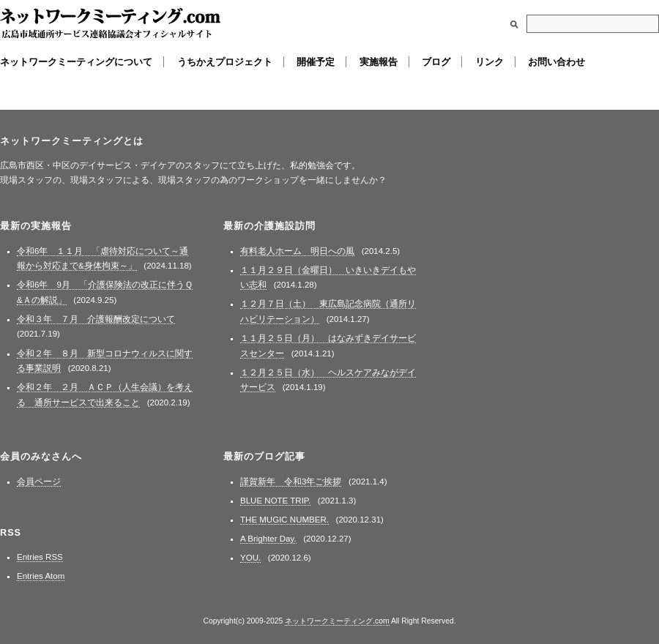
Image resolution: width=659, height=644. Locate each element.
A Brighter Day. (268, 539)
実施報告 (379, 62)
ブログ (436, 62)
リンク (489, 62)
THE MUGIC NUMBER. (284, 520)
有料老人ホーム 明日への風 (297, 251)
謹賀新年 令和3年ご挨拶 (291, 482)
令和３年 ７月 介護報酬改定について (96, 319)
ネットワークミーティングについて (76, 62)
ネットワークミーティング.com (110, 24)
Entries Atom (41, 576)
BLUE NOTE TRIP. (275, 501)
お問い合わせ (556, 62)
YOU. (250, 558)
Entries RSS (40, 557)
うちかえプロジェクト (225, 62)
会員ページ (39, 482)
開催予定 (316, 62)
